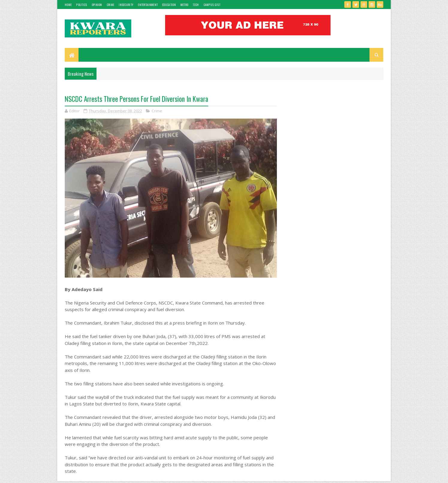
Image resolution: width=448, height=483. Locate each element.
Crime (111, 5)
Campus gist (212, 5)
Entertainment (148, 5)
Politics (82, 5)
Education (169, 5)
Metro (184, 5)
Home (68, 5)
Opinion (97, 5)
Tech (196, 5)
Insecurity (126, 5)
